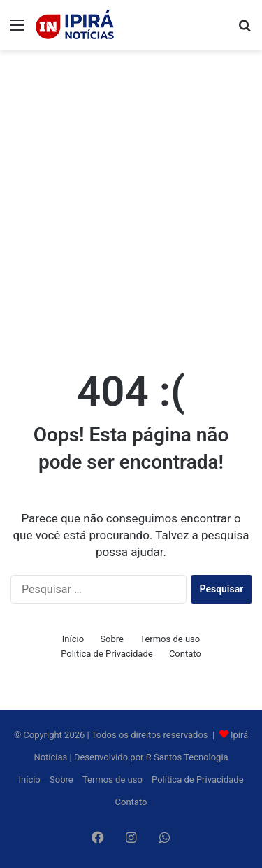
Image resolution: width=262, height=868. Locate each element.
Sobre (112, 639)
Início (73, 639)
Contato (185, 654)
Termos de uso (170, 639)
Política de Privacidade (107, 654)
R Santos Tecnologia (187, 757)
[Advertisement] (131, 195)
